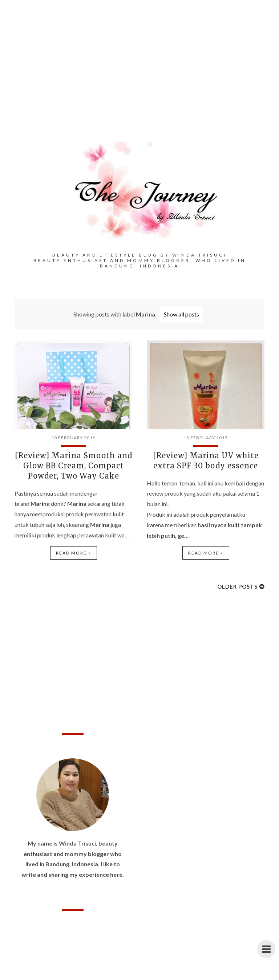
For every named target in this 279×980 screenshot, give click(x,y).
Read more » (74, 553)
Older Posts (237, 586)
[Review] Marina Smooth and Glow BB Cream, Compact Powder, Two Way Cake (74, 466)
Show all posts (181, 314)
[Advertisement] (139, 80)
